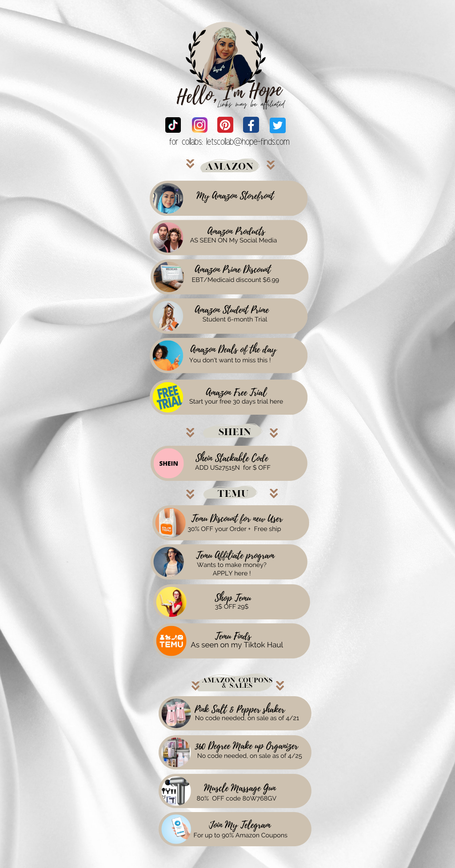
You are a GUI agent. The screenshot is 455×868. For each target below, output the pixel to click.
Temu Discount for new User (237, 519)
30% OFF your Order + (219, 529)
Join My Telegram (240, 825)
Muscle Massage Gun (240, 789)
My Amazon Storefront (235, 196)
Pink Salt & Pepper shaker (240, 710)
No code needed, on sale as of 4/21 (247, 718)
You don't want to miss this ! (230, 361)
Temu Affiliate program (235, 556)
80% (203, 799)
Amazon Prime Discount (233, 270)
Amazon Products (236, 232)
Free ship (268, 529)
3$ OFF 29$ (232, 607)
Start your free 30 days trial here (236, 402)
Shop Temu (233, 598)
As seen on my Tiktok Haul (237, 645)
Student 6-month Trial (235, 320)
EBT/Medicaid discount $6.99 (235, 280)
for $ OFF (257, 468)
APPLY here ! (232, 574)
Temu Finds (233, 637)
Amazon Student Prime (231, 310)
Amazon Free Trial (236, 393)
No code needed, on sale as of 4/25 (250, 756)
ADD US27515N (218, 468)
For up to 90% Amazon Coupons (241, 836)
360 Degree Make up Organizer (247, 746)
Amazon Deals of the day (234, 350)
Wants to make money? (231, 565)
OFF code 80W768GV (244, 799)
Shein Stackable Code (232, 459)
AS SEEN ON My (214, 241)
